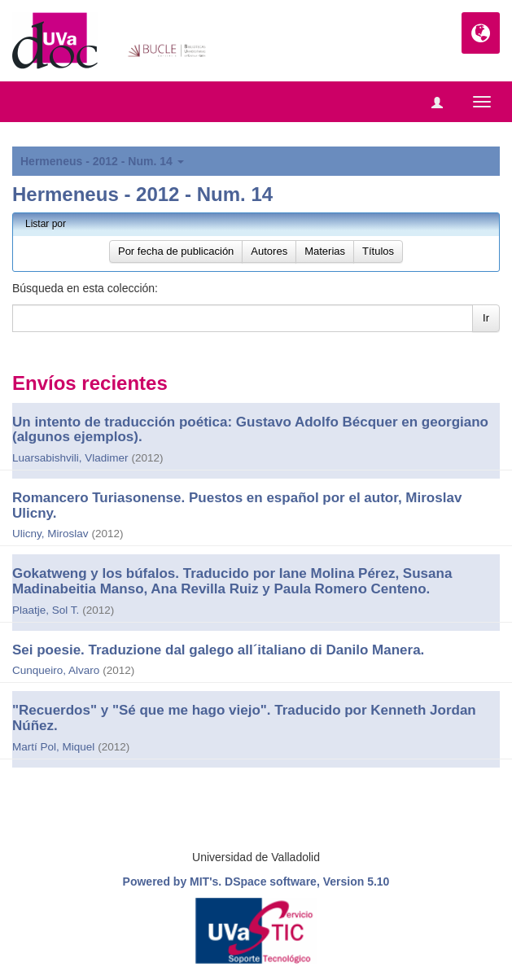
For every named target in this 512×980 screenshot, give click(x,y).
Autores (269, 251)
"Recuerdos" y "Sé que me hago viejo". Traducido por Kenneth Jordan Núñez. (244, 718)
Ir (486, 318)
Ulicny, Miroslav (50, 534)
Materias (325, 251)
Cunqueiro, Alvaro (56, 670)
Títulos (378, 251)
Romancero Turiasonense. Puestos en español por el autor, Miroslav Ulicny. (237, 505)
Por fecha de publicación (176, 251)
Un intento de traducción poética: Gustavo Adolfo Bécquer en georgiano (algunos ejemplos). (250, 430)
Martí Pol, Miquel (53, 747)
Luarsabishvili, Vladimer (70, 458)
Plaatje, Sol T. (46, 610)
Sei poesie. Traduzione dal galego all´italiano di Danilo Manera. (218, 650)
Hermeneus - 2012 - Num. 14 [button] (102, 161)
